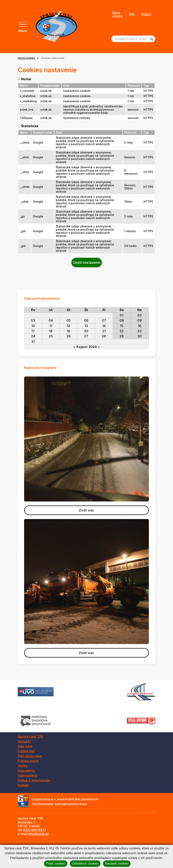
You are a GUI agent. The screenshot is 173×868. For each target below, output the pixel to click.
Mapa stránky (117, 14)
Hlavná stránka (26, 58)
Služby (23, 766)
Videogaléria (27, 775)
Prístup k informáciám (34, 780)
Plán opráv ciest (30, 756)
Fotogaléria (26, 771)
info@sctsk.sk (39, 834)
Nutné (26, 79)
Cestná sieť (26, 751)
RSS (132, 14)
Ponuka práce (28, 761)
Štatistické (30, 126)
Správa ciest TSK (31, 736)
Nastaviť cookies (117, 864)
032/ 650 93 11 (34, 830)
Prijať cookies (56, 864)
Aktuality (24, 741)
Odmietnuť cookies (85, 864)
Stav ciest (25, 746)
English (146, 14)
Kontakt (23, 785)
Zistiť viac (86, 510)
